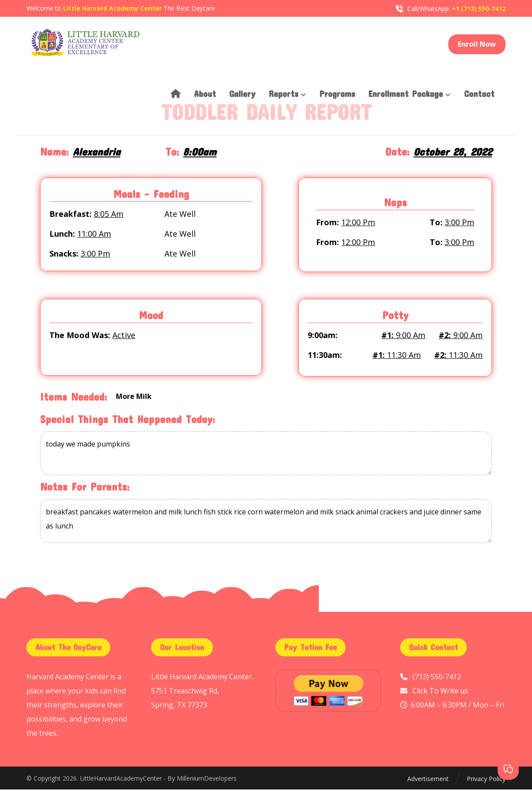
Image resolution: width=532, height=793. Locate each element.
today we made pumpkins (266, 457)
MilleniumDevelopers (207, 782)
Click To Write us (440, 694)
